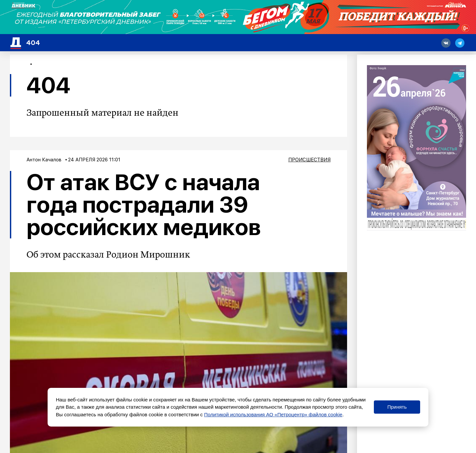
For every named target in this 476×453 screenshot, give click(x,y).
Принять (397, 407)
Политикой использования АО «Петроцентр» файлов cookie (273, 414)
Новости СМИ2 (32, 441)
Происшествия (309, 160)
